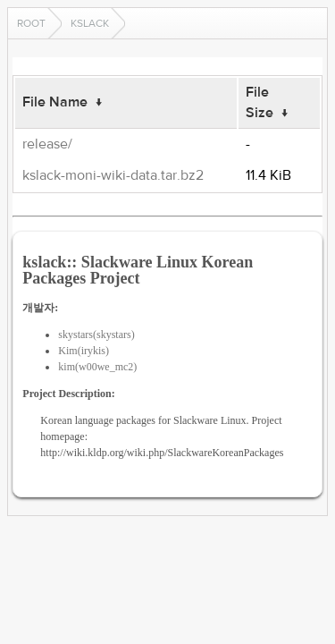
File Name (55, 102)
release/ (47, 144)
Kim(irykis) (84, 351)
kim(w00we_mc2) (97, 367)
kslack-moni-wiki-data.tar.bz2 (113, 175)
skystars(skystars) (96, 335)
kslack (90, 23)
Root (31, 23)
